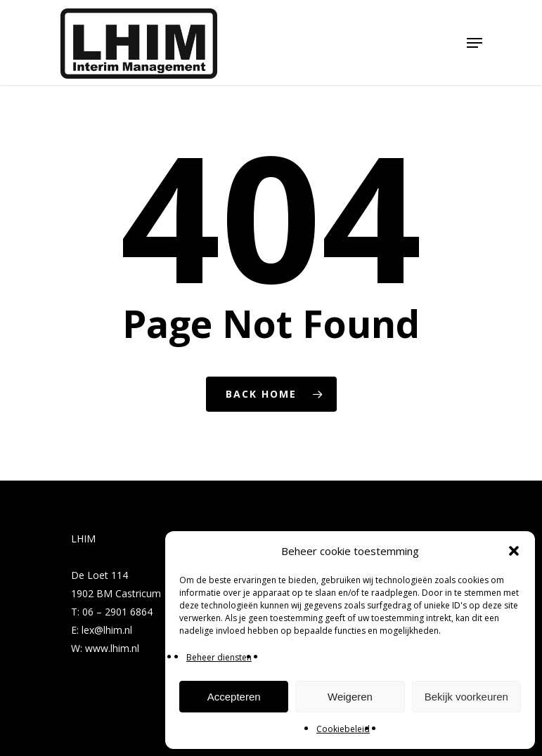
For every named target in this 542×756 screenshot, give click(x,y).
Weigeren (350, 697)
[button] (514, 551)
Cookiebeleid (343, 729)
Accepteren (234, 697)
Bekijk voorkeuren (466, 697)
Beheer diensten (219, 657)
